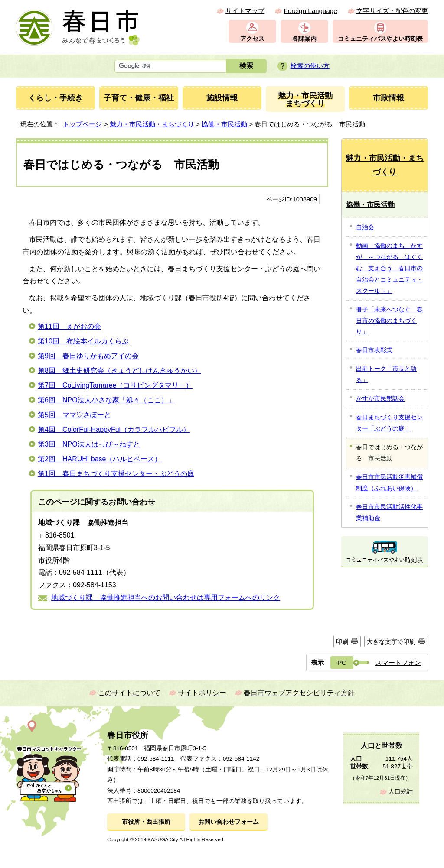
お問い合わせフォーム (229, 822)
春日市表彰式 (374, 350)
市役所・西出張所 (146, 822)
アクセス (252, 39)
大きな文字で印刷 (391, 641)
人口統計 (401, 792)
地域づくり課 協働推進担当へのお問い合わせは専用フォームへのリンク (166, 598)
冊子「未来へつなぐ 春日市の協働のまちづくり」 (389, 321)
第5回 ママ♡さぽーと (74, 415)
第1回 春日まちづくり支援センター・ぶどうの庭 (116, 474)
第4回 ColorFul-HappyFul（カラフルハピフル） (114, 429)
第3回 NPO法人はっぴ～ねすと (89, 444)
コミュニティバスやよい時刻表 (380, 39)
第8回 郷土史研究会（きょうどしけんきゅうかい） (119, 371)
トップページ (82, 124)
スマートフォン (398, 662)
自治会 (365, 227)
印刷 (342, 641)
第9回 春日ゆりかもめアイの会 (88, 356)
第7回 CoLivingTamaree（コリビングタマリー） (115, 385)
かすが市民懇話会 (380, 398)
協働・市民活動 (224, 124)
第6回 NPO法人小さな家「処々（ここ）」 (106, 400)
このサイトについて (129, 693)
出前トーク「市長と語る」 (386, 374)
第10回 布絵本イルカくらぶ (83, 341)
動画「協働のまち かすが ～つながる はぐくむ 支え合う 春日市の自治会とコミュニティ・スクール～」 (389, 268)
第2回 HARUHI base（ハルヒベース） (100, 459)
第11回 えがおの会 (69, 326)
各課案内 (304, 39)
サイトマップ (245, 11)
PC (342, 662)
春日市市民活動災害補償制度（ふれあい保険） (389, 483)
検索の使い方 (310, 66)
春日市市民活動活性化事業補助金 (389, 512)
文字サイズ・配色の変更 (392, 11)
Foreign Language (310, 11)
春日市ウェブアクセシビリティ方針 (299, 693)
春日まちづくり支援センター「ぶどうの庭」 (389, 423)
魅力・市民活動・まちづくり (152, 124)
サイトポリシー (202, 693)
